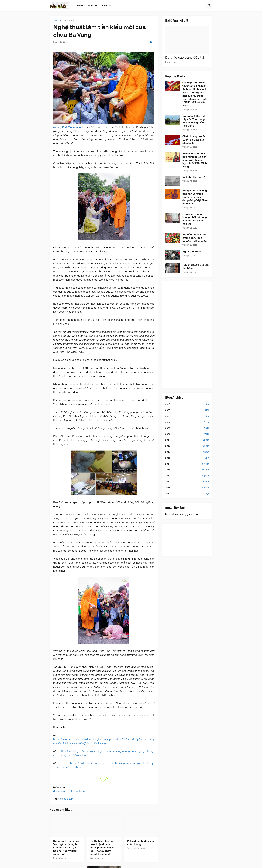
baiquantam (74, 20)
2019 (187, 440)
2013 (187, 476)
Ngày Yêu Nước (192, 252)
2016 (187, 458)
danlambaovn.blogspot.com (69, 791)
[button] (209, 6)
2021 (187, 428)
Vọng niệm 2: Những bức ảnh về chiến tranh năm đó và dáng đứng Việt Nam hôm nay (195, 197)
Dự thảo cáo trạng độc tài (185, 57)
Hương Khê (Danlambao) (68, 127)
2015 (187, 464)
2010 (187, 494)
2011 (187, 488)
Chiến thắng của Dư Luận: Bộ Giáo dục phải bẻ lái (194, 140)
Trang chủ (59, 20)
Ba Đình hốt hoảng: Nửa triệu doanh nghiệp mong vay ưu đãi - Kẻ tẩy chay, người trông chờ (103, 848)
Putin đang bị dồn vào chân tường (141, 843)
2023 (187, 416)
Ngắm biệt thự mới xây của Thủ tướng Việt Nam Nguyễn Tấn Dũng (194, 121)
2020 (187, 434)
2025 (187, 410)
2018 (187, 446)
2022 (187, 422)
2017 (187, 452)
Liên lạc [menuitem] (107, 6)
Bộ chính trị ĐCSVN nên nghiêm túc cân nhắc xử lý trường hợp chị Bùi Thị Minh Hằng (195, 160)
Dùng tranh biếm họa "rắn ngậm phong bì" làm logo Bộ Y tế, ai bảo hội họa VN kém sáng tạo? (66, 848)
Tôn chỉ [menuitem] (93, 6)
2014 (187, 470)
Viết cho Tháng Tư (193, 177)
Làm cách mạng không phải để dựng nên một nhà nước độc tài (195, 219)
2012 (187, 482)
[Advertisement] (187, 335)
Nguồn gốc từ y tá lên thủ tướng (195, 267)
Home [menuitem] (80, 6)
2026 (187, 404)
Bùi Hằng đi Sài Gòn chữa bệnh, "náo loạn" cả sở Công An (194, 238)
